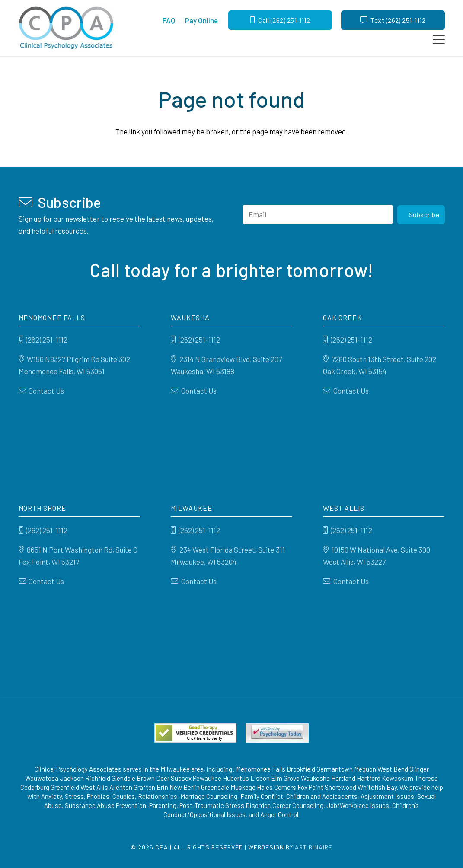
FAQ (169, 20)
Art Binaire (314, 847)
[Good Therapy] (195, 733)
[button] (439, 40)
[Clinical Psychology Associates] (66, 28)
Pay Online (201, 20)
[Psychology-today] (277, 733)
